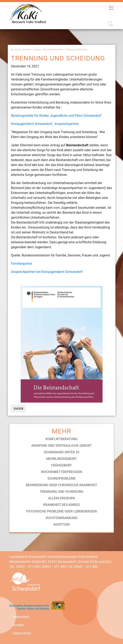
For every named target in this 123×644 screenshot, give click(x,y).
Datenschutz (22, 633)
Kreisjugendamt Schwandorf (32, 124)
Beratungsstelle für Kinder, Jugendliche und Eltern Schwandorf (56, 116)
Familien (37, 49)
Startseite (27, 49)
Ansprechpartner (67, 124)
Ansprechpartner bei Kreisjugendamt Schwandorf (47, 272)
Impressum (21, 617)
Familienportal (21, 264)
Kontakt (18, 625)
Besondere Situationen (53, 49)
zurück (19, 408)
